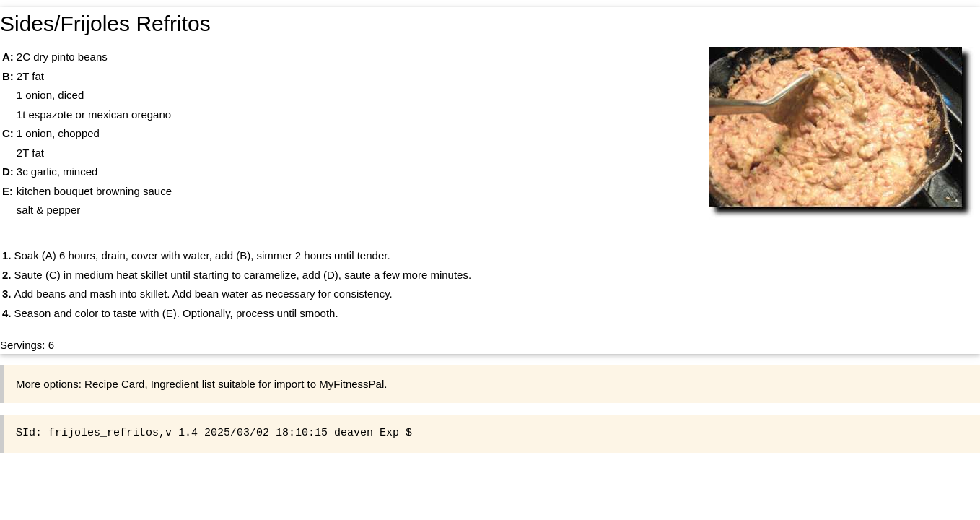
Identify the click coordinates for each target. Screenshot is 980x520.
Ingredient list (183, 384)
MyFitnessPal (351, 384)
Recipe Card (114, 384)
